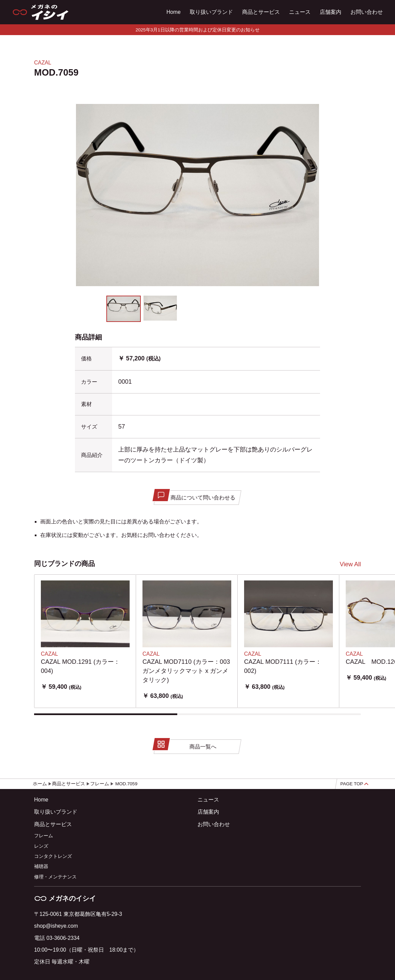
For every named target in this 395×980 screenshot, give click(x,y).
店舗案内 (331, 12)
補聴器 (41, 866)
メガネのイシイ (65, 898)
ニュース (300, 12)
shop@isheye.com (56, 926)
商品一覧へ (186, 745)
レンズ (41, 846)
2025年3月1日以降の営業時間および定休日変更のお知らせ (197, 30)
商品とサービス (261, 12)
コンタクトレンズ (53, 856)
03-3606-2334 (63, 938)
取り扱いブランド (211, 12)
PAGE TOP (354, 784)
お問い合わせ (367, 12)
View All (350, 564)
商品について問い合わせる (195, 496)
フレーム (44, 836)
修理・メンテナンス (55, 877)
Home (174, 12)
